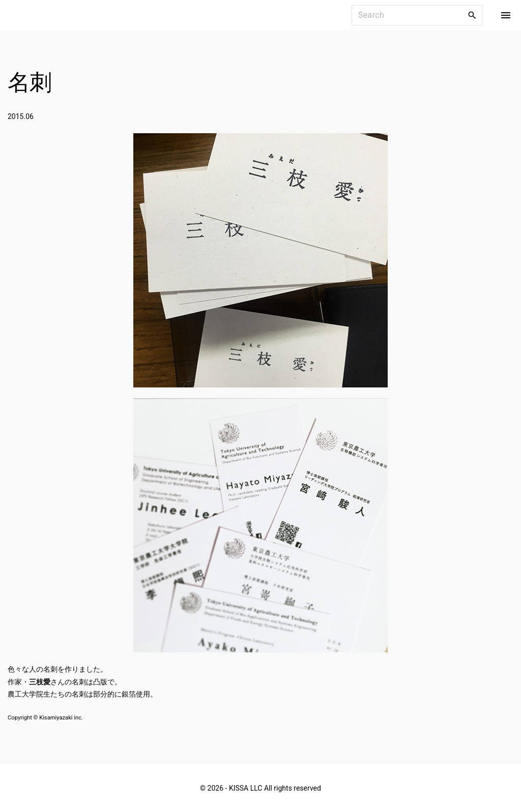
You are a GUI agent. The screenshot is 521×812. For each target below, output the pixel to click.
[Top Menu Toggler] (506, 15)
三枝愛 (40, 682)
